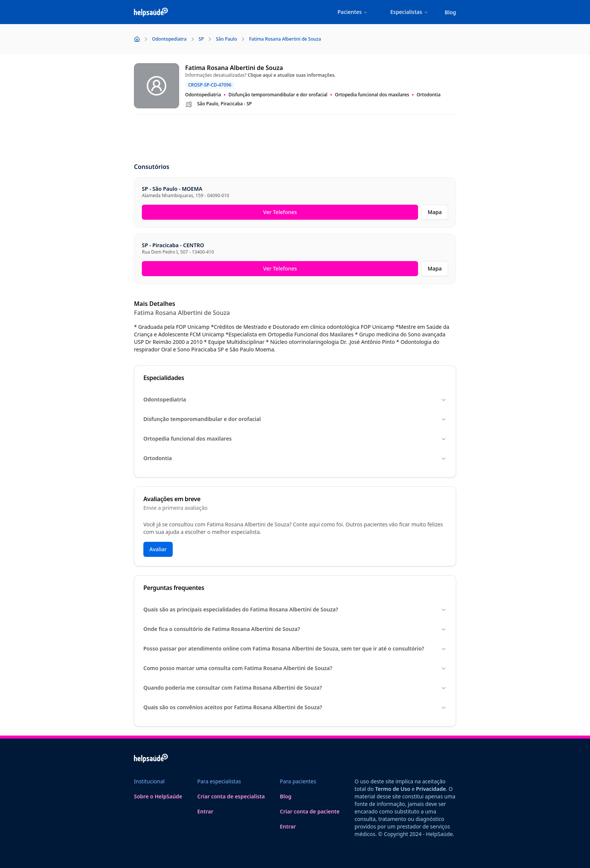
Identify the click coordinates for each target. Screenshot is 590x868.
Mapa (435, 212)
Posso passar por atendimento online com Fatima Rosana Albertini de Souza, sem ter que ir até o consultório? (295, 648)
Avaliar (158, 549)
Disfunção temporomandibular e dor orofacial (295, 419)
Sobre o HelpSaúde (158, 796)
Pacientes (353, 12)
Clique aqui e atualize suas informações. (292, 75)
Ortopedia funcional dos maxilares (295, 439)
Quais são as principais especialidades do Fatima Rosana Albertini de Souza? (295, 609)
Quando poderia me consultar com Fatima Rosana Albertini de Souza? (295, 688)
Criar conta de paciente (310, 811)
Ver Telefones (280, 212)
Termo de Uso (393, 789)
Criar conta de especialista (231, 796)
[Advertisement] (295, 139)
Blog (450, 12)
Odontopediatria (295, 399)
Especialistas (409, 12)
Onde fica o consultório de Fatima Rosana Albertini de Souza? (295, 629)
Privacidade (431, 789)
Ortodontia (295, 458)
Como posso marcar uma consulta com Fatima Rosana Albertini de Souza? (295, 668)
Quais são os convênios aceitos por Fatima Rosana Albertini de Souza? (295, 707)
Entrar (205, 811)
